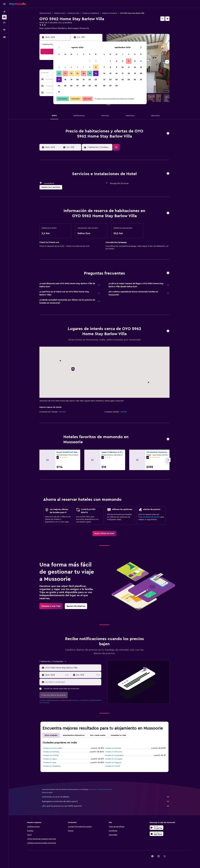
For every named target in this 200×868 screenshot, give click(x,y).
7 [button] (84, 67)
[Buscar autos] (4, 22)
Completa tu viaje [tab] (118, 735)
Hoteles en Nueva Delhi (53, 748)
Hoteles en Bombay (113, 748)
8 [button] (90, 67)
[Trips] (4, 30)
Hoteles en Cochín (113, 766)
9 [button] (96, 67)
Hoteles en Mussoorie (110, 13)
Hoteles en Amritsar (51, 755)
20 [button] (77, 80)
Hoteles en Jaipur (50, 759)
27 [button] (77, 86)
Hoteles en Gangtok (113, 763)
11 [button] (65, 73)
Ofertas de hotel (45, 13)
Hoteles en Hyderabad (114, 755)
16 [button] (96, 73)
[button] (4, 4)
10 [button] (59, 73)
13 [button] (77, 73)
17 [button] (59, 80)
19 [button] (71, 80)
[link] (104, 534)
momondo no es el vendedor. (106, 797)
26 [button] (71, 86)
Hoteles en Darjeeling (52, 766)
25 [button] (65, 86)
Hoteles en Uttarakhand (91, 13)
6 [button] (77, 67)
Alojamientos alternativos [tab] (74, 735)
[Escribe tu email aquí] (73, 682)
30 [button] (96, 86)
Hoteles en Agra (49, 763)
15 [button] (90, 73)
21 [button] (84, 80)
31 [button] (59, 92)
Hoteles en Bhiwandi (113, 752)
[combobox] (73, 668)
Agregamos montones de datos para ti (106, 801)
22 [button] (90, 80)
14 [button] (84, 73)
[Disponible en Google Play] (157, 828)
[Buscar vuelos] (4, 12)
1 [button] (90, 61)
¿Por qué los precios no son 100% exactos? (106, 806)
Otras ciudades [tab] (51, 735)
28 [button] (84, 86)
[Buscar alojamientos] (4, 17)
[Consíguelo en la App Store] (157, 834)
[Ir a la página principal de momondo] (17, 4)
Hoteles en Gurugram (114, 759)
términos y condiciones (81, 700)
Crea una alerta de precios (149, 517)
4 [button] (65, 67)
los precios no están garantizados (101, 789)
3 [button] (59, 67)
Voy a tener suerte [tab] (98, 735)
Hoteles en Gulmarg (51, 752)
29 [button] (90, 86)
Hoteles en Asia (59, 13)
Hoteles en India (73, 13)
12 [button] (71, 73)
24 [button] (59, 86)
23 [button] (96, 80)
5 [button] (71, 67)
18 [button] (65, 80)
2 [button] (96, 61)
